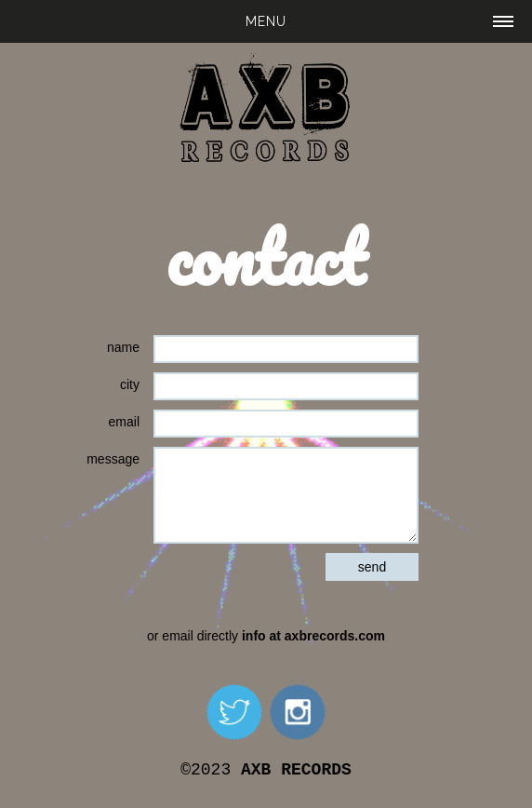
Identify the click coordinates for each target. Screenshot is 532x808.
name (123, 347)
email (124, 422)
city (130, 384)
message (113, 459)
